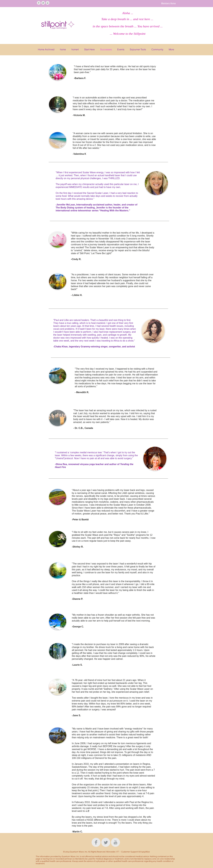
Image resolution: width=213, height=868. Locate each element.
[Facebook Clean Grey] (39, 3)
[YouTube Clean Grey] (48, 3)
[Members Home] (168, 4)
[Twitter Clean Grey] (43, 3)
